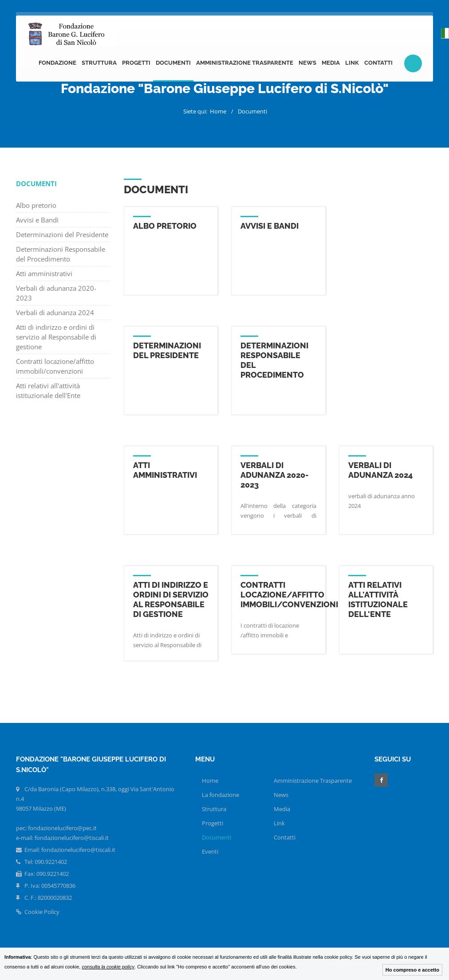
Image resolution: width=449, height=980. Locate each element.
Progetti (136, 63)
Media (331, 63)
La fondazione (221, 795)
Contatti (378, 63)
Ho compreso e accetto (412, 970)
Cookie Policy (38, 912)
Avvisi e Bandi (37, 220)
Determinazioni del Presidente (62, 234)
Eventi (210, 851)
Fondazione (57, 63)
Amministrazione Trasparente (245, 63)
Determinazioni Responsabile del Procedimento (61, 254)
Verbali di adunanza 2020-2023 (56, 293)
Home (218, 111)
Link (352, 63)
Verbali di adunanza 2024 (55, 312)
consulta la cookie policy (108, 967)
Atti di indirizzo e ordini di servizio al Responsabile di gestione (56, 337)
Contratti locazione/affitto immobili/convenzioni (55, 366)
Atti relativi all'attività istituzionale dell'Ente (48, 390)
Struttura (99, 63)
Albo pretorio (36, 205)
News (307, 63)
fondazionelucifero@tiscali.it (78, 850)
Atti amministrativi (44, 273)
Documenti (173, 63)
